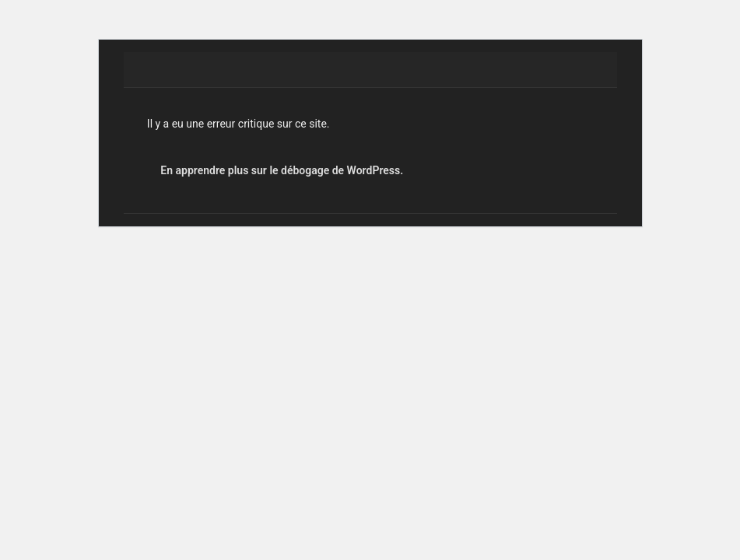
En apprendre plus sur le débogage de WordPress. (282, 170)
